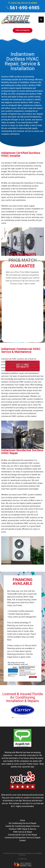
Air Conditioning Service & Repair (23, 823)
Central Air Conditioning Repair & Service (22, 826)
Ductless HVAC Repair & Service (22, 829)
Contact (22, 840)
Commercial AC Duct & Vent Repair (23, 835)
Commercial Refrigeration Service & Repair (23, 838)
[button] (4, 710)
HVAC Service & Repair (23, 832)
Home (23, 820)
